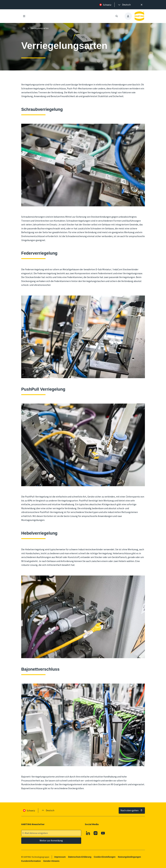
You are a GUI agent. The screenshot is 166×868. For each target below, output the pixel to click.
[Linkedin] (88, 833)
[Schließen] (142, 5)
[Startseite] (24, 28)
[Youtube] (103, 833)
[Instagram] (96, 833)
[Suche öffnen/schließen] (117, 16)
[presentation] (124, 5)
